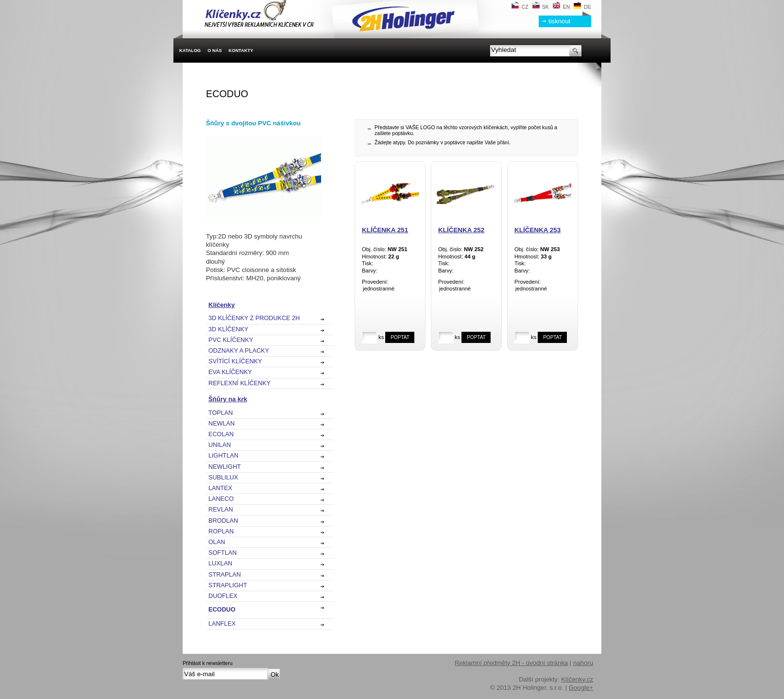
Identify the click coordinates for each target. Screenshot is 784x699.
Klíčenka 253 (537, 230)
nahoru (583, 663)
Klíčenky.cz (577, 679)
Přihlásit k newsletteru (208, 663)
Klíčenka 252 (461, 230)
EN (562, 7)
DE (582, 7)
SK (541, 7)
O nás (214, 51)
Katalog (190, 51)
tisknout (559, 21)
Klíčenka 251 (385, 230)
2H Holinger (321, 15)
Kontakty (241, 51)
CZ (520, 7)
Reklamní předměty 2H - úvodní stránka (511, 663)
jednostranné (390, 289)
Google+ (581, 688)
